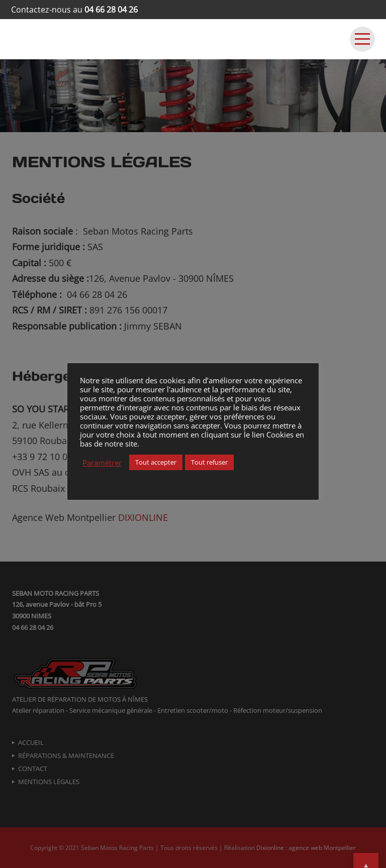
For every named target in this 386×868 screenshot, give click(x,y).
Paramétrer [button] (102, 463)
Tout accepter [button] (156, 462)
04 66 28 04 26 (111, 10)
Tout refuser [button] (209, 462)
